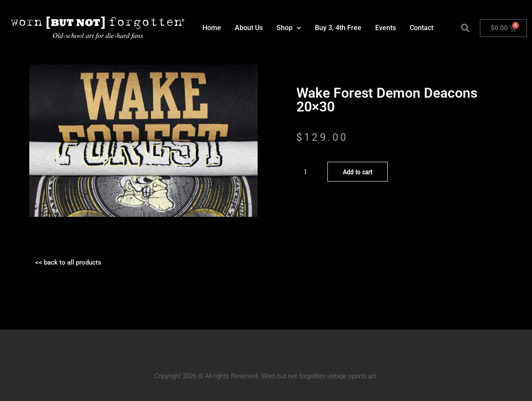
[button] (465, 28)
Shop (289, 28)
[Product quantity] (309, 172)
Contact (422, 28)
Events (386, 28)
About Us (249, 28)
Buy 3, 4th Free (338, 28)
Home (212, 28)
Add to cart (358, 172)
